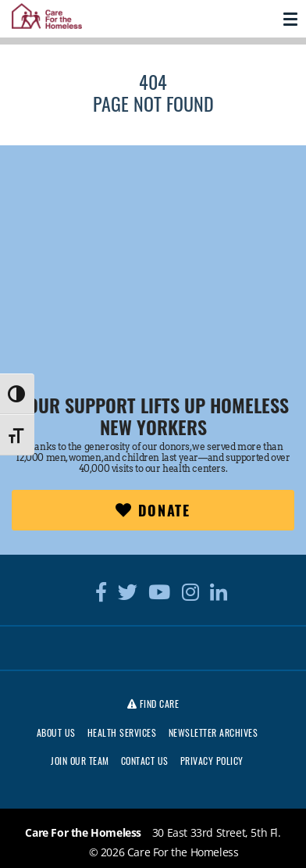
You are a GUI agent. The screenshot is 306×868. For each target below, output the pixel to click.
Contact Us (145, 761)
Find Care (153, 704)
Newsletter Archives (213, 732)
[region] (153, 248)
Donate (153, 510)
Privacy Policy (212, 761)
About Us (56, 732)
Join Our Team (80, 761)
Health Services (122, 732)
